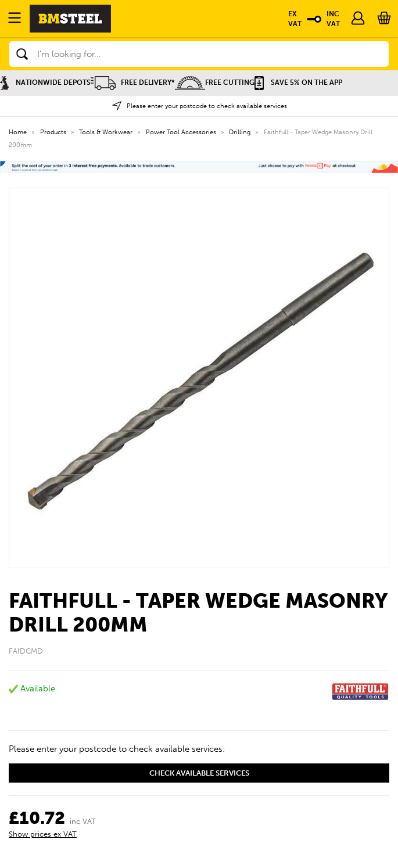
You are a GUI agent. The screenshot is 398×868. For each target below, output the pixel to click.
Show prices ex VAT (43, 834)
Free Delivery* (133, 83)
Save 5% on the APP (298, 83)
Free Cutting (215, 83)
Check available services (199, 773)
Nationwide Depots (45, 83)
